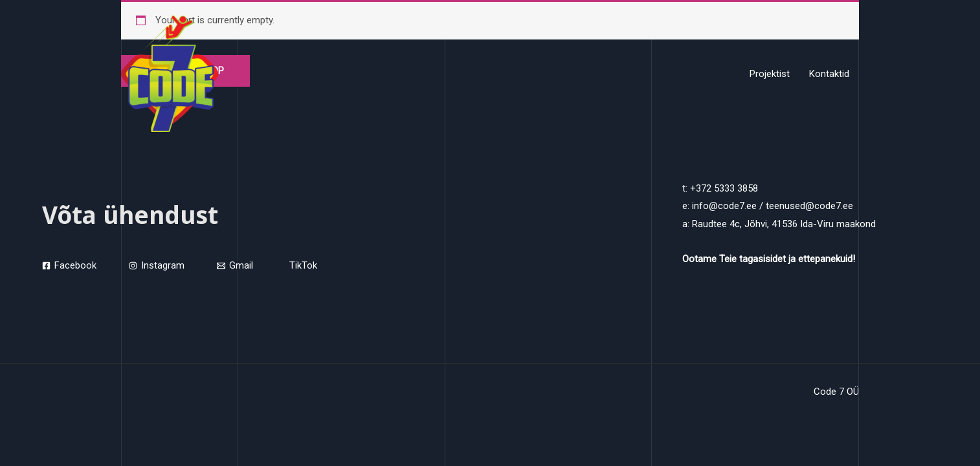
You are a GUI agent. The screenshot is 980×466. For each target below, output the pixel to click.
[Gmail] (235, 266)
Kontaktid (829, 74)
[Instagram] (157, 266)
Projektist (770, 74)
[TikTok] (301, 266)
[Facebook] (69, 266)
